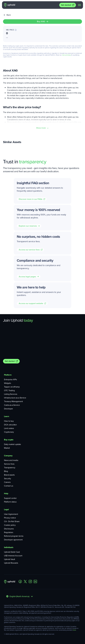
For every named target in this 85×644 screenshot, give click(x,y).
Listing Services (11, 394)
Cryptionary (9, 432)
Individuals (9, 547)
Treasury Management (13, 401)
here (74, 630)
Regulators (9, 532)
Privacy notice (10, 518)
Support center (10, 498)
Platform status (10, 502)
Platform (8, 375)
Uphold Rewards (11, 563)
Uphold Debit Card (12, 552)
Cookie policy (10, 525)
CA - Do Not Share (12, 521)
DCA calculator (10, 425)
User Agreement (11, 514)
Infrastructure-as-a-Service (15, 398)
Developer (8, 409)
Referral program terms (14, 536)
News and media (11, 460)
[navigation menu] (79, 5)
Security (7, 479)
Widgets (8, 383)
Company (8, 456)
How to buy (9, 421)
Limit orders (9, 428)
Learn (6, 416)
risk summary (66, 55)
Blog (6, 471)
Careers (7, 482)
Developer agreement (13, 540)
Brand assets (9, 475)
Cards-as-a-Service (12, 405)
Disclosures (9, 529)
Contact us (9, 486)
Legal (6, 509)
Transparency (10, 468)
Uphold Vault (10, 559)
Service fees (9, 464)
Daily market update (12, 444)
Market (7, 448)
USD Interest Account (13, 556)
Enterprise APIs (10, 379)
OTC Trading (9, 390)
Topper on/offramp (12, 387)
